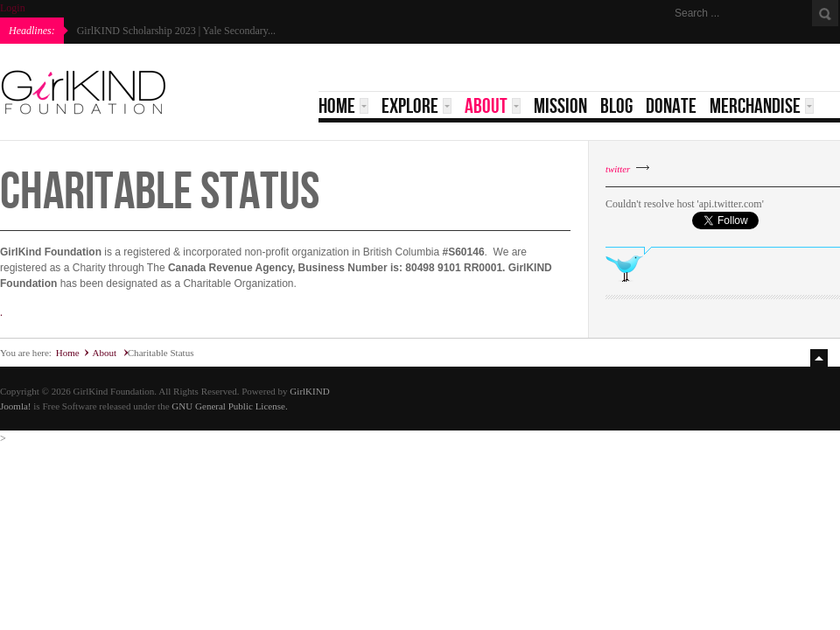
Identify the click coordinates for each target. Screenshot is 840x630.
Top (821, 358)
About (105, 353)
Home (68, 353)
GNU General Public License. (229, 406)
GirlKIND (309, 391)
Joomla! (16, 406)
